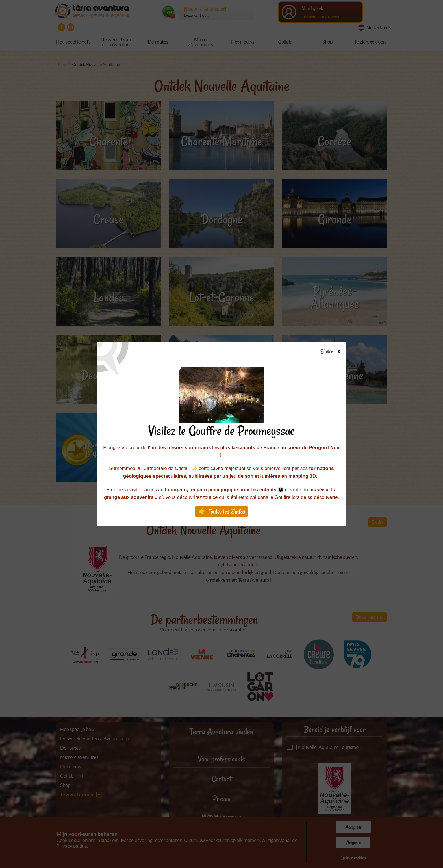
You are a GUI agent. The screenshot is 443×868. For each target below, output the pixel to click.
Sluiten (332, 352)
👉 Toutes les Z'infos (222, 511)
